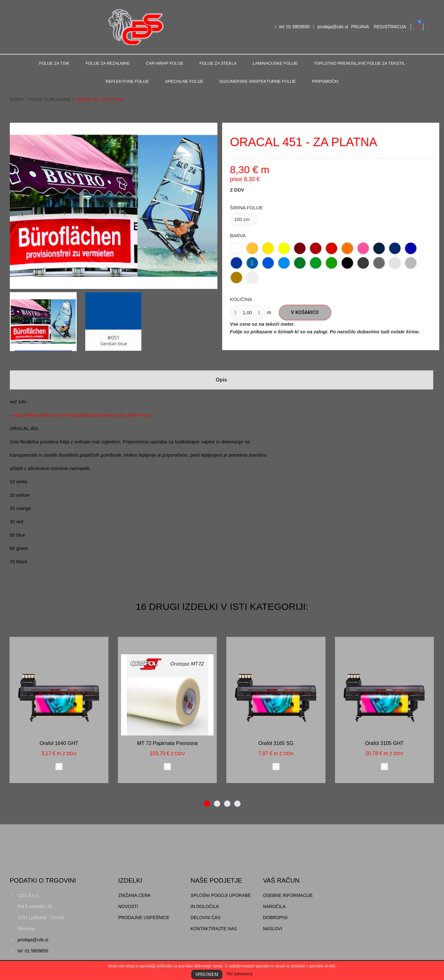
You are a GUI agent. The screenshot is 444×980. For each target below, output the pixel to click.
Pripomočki (325, 81)
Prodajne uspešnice (144, 918)
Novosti (128, 906)
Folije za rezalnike (108, 63)
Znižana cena (134, 895)
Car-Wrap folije (164, 63)
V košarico (305, 312)
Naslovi (273, 929)
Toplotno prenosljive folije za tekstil (359, 63)
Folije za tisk (54, 63)
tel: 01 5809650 (292, 27)
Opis (222, 380)
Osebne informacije (288, 895)
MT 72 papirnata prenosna (167, 743)
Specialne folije (184, 81)
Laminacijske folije (275, 63)
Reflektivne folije (127, 81)
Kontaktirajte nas (214, 929)
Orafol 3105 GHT (384, 743)
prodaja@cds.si (330, 27)
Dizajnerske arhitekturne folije (257, 81)
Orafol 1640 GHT (59, 743)
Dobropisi (275, 918)
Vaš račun (281, 880)
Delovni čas (205, 918)
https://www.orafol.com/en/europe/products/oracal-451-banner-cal (82, 415)
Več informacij (239, 974)
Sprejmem (207, 974)
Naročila (274, 906)
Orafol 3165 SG (276, 743)
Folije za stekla (218, 63)
